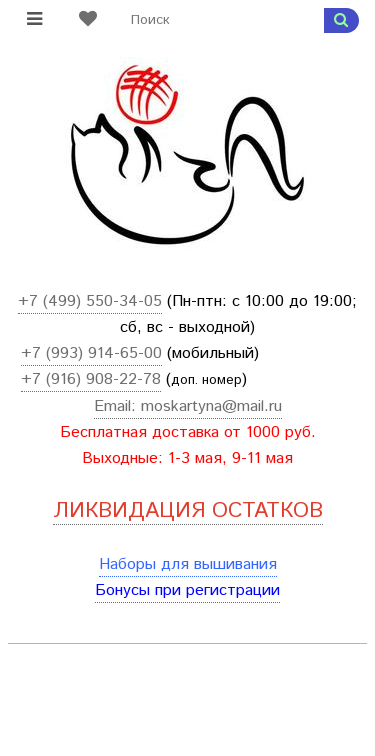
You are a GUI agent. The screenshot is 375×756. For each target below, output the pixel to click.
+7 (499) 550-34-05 (90, 301)
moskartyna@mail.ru (211, 406)
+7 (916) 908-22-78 (91, 379)
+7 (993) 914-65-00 (91, 353)
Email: (117, 406)
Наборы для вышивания (188, 564)
